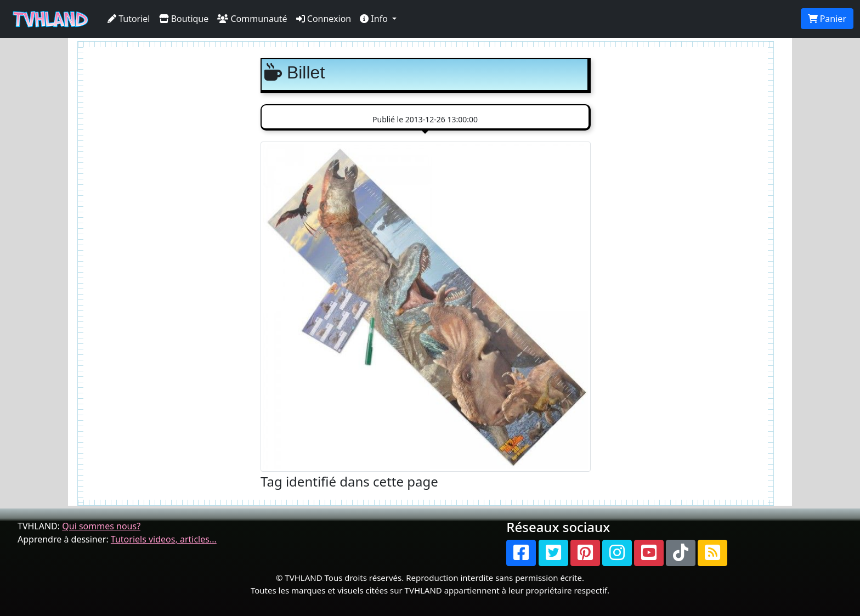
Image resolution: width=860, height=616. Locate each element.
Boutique (184, 19)
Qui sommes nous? (101, 526)
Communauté (252, 19)
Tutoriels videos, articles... (164, 539)
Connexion (324, 19)
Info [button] (375, 19)
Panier (827, 19)
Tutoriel (129, 19)
